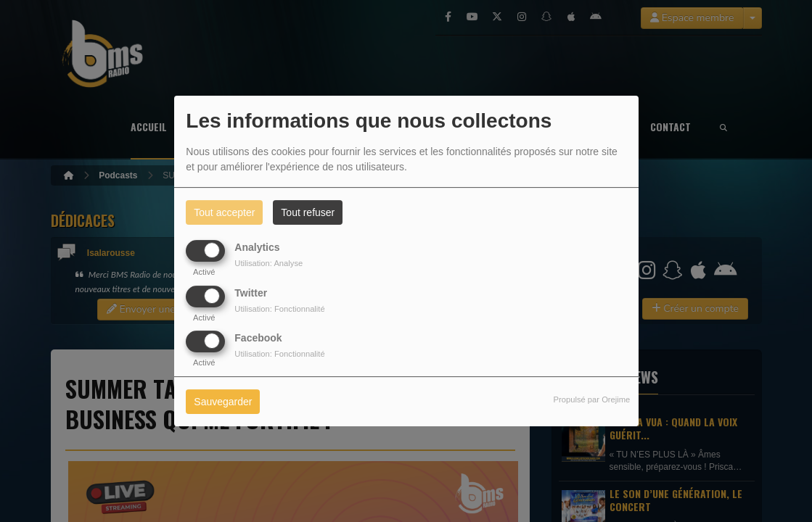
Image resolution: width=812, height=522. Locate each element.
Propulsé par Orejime (592, 399)
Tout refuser (308, 212)
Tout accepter (224, 212)
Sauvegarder (223, 402)
